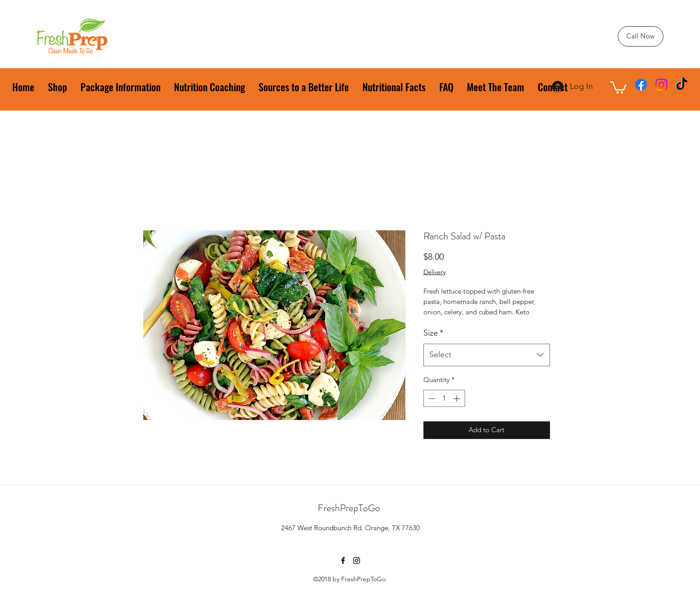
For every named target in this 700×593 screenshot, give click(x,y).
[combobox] (487, 355)
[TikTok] (682, 85)
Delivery (435, 272)
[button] (618, 87)
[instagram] (661, 85)
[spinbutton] (444, 399)
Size (433, 333)
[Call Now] (641, 36)
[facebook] (641, 85)
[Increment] (458, 399)
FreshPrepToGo (349, 508)
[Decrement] (431, 399)
